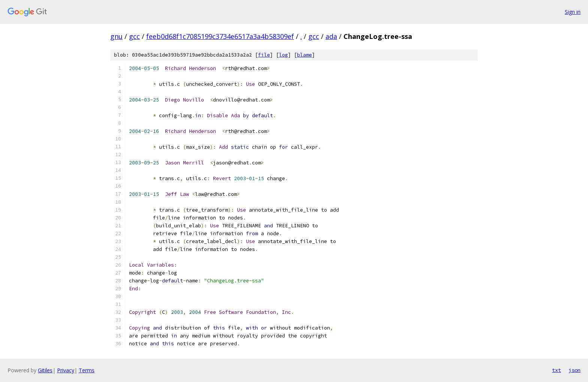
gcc (134, 36)
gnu (116, 36)
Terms (87, 370)
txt (556, 370)
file (264, 55)
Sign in (573, 12)
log (283, 55)
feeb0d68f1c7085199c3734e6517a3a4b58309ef (220, 36)
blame (304, 55)
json (574, 370)
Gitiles (45, 370)
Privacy (66, 370)
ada (331, 36)
